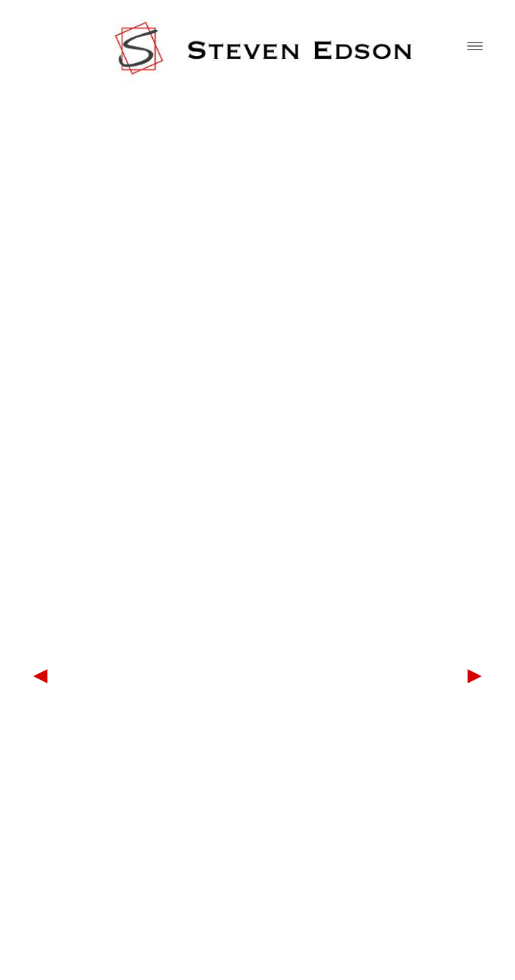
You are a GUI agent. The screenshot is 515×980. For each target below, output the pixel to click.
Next (475, 676)
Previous (40, 676)
